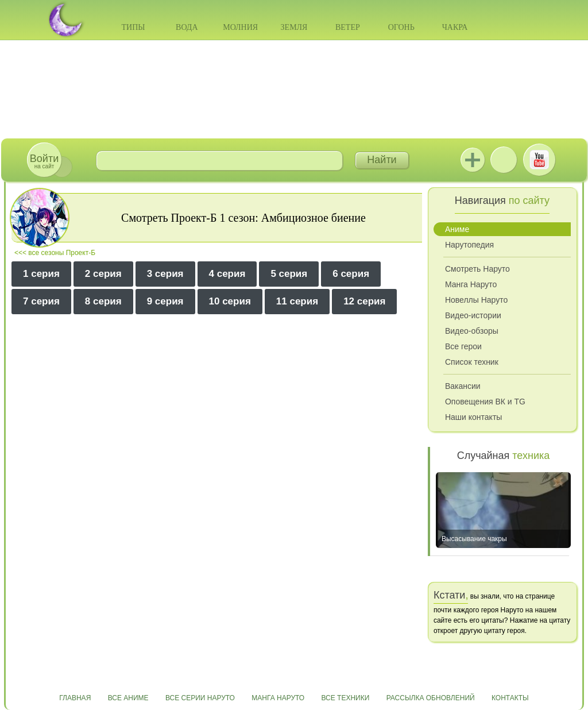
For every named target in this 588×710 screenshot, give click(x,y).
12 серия (364, 301)
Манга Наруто (471, 284)
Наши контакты (473, 417)
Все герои (463, 346)
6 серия (351, 274)
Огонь (401, 27)
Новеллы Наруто (476, 300)
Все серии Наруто (200, 698)
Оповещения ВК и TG (485, 402)
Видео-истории (473, 315)
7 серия (41, 301)
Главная (75, 698)
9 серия (165, 301)
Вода (187, 27)
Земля (294, 27)
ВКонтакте (504, 160)
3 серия (165, 274)
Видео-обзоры (472, 331)
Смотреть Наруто (477, 269)
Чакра (455, 27)
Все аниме (128, 698)
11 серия (297, 301)
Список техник (472, 362)
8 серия (103, 301)
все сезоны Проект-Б (62, 253)
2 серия (103, 274)
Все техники (345, 698)
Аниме (457, 229)
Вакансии (463, 386)
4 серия (227, 274)
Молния (240, 27)
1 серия (41, 274)
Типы (133, 27)
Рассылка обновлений (431, 698)
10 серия (230, 301)
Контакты (510, 698)
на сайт (44, 161)
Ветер (348, 27)
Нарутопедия (469, 245)
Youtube (539, 160)
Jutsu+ (473, 160)
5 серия (289, 274)
